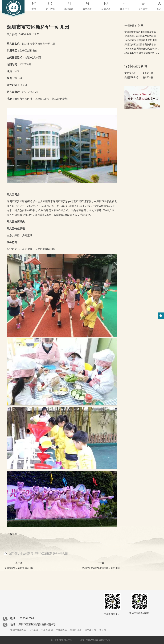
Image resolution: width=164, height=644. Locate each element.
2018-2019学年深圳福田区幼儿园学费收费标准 (142, 40)
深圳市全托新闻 (24, 554)
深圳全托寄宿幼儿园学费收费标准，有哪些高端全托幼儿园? (142, 32)
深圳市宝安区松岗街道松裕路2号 (37, 624)
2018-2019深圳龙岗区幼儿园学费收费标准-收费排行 (142, 49)
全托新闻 (34, 630)
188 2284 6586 (26, 618)
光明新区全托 (131, 78)
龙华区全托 (148, 73)
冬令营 (102, 630)
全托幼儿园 (61, 630)
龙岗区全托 (148, 78)
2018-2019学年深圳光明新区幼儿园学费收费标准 (142, 53)
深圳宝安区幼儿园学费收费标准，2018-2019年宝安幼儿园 (142, 45)
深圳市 (13, 534)
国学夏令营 (90, 630)
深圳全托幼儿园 (18, 630)
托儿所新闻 (47, 630)
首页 (11, 554)
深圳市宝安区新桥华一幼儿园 (51, 554)
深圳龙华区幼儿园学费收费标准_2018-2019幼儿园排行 (142, 36)
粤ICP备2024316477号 (61, 640)
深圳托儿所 (76, 630)
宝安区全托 (130, 73)
